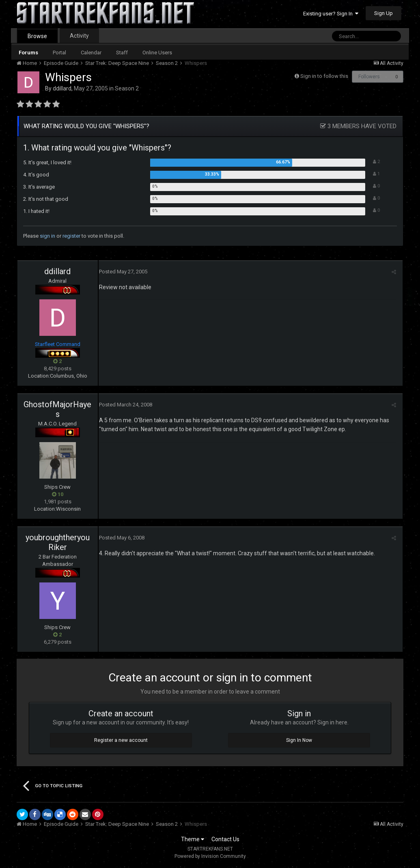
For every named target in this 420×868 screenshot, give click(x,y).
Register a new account (121, 740)
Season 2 (127, 88)
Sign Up (383, 13)
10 (58, 494)
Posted (123, 272)
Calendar (91, 53)
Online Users (157, 53)
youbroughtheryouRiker (58, 542)
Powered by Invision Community (210, 856)
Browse (37, 36)
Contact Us (225, 839)
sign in (47, 236)
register (71, 236)
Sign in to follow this (324, 76)
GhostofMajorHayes (57, 409)
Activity (79, 36)
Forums (28, 53)
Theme (193, 839)
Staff (122, 53)
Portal (59, 53)
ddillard (62, 88)
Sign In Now (299, 740)
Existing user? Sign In (331, 14)
